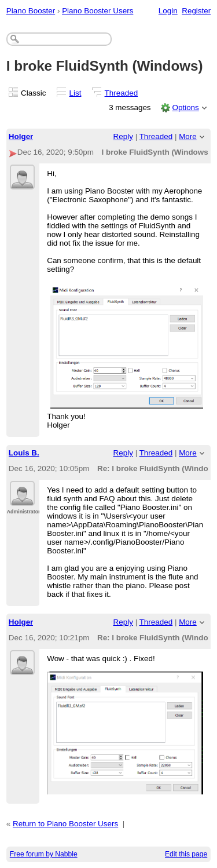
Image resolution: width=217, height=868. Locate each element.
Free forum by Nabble (44, 854)
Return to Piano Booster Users (65, 824)
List (76, 93)
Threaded (122, 93)
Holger (21, 136)
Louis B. (24, 453)
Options (185, 107)
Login (168, 11)
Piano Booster (31, 11)
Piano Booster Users (98, 11)
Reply (123, 136)
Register (196, 11)
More (188, 136)
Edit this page (186, 854)
